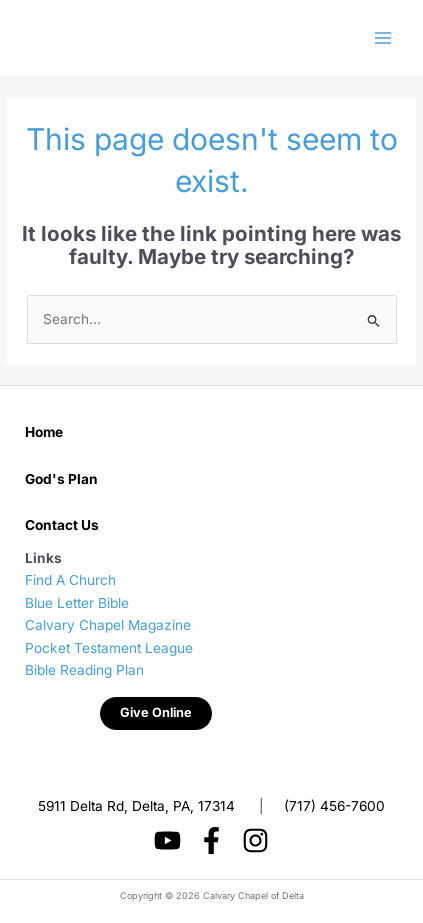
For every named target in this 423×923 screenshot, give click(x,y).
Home (44, 432)
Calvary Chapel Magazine (108, 625)
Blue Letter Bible (77, 603)
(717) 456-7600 (334, 806)
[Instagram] (255, 840)
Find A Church (70, 580)
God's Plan (61, 479)
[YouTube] (167, 840)
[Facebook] (211, 840)
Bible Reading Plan (84, 670)
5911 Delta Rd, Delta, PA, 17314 (136, 806)
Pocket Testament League (109, 648)
